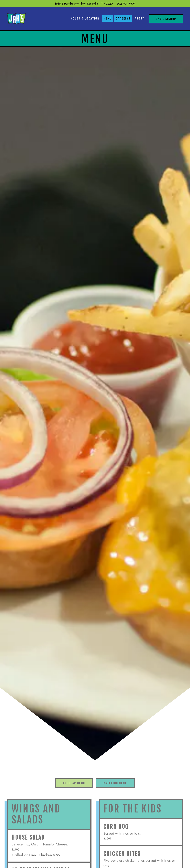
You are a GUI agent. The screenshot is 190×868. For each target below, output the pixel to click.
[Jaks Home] (16, 18)
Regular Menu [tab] (74, 783)
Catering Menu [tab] (115, 783)
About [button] (140, 18)
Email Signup (166, 19)
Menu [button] (108, 18)
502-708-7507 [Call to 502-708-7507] (126, 4)
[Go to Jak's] (84, 4)
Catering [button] (123, 18)
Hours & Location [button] (85, 18)
